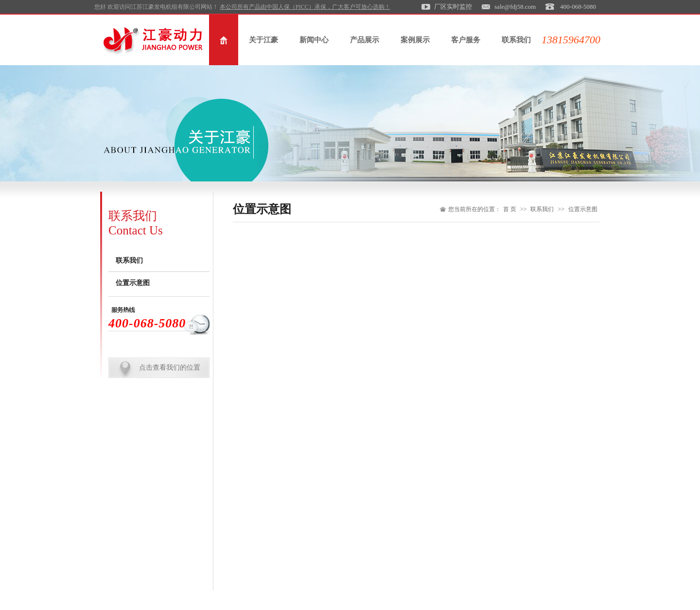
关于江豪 (263, 40)
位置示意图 (133, 283)
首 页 (510, 209)
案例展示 (415, 40)
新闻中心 (314, 40)
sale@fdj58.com (515, 7)
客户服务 (466, 40)
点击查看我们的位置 (170, 368)
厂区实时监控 (453, 7)
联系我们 (516, 40)
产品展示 (365, 40)
